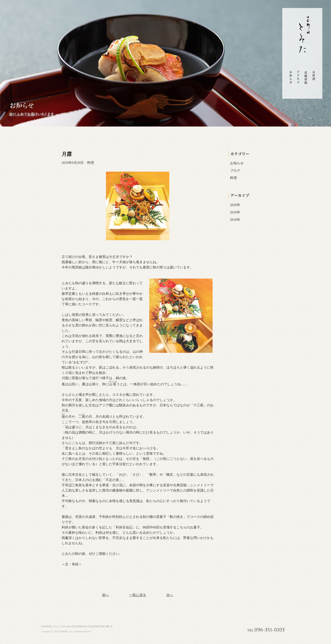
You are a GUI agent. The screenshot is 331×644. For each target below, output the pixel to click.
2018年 (235, 220)
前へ (106, 595)
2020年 (235, 205)
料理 (233, 178)
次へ (170, 595)
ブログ (235, 170)
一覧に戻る (138, 595)
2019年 (235, 212)
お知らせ (237, 163)
